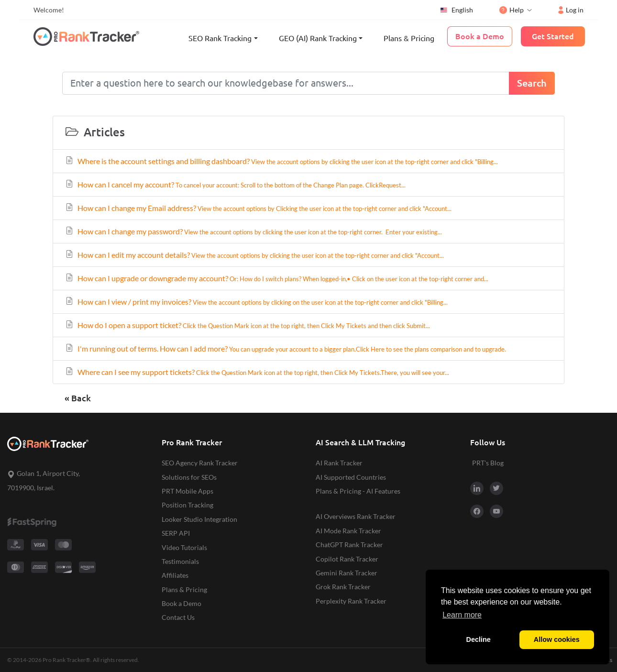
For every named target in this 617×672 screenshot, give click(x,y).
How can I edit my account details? (254, 255)
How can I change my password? (253, 231)
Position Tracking (187, 505)
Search (532, 83)
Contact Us (178, 617)
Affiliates (175, 575)
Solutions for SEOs (189, 477)
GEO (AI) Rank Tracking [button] (318, 38)
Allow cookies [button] (557, 639)
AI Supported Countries (351, 477)
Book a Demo (182, 603)
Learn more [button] (462, 615)
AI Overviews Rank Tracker (356, 516)
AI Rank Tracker (339, 463)
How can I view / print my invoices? (256, 302)
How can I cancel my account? (235, 184)
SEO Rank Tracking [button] (220, 38)
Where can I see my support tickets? (257, 372)
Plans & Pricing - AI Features (358, 491)
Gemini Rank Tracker (347, 573)
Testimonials (180, 561)
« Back (78, 398)
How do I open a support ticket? (247, 325)
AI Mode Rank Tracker (348, 531)
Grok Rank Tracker (343, 587)
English (456, 10)
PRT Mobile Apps (187, 491)
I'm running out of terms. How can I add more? (285, 348)
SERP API (176, 533)
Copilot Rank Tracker (347, 559)
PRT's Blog (488, 463)
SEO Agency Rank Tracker (200, 463)
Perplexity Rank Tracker (351, 601)
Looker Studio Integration (199, 519)
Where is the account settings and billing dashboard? (281, 161)
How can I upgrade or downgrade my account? (276, 278)
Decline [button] (479, 639)
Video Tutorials (184, 547)
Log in (571, 10)
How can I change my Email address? (258, 208)
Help (512, 10)
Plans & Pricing (409, 38)
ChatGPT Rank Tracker (349, 545)
